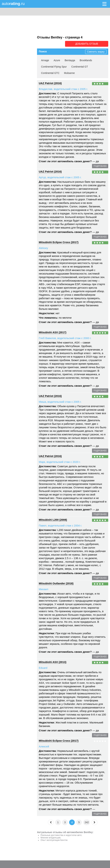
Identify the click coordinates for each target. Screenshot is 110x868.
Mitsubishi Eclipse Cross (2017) (59, 242)
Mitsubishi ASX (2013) (53, 662)
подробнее (100, 166)
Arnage (45, 60)
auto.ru (13, 4)
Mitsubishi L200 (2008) (53, 520)
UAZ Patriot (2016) (50, 83)
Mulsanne (69, 73)
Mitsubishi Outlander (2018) (56, 583)
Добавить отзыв (88, 44)
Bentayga (70, 60)
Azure (57, 60)
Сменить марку (96, 51)
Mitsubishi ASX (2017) (53, 332)
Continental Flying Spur (54, 66)
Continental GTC (50, 73)
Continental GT (80, 66)
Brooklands (86, 60)
